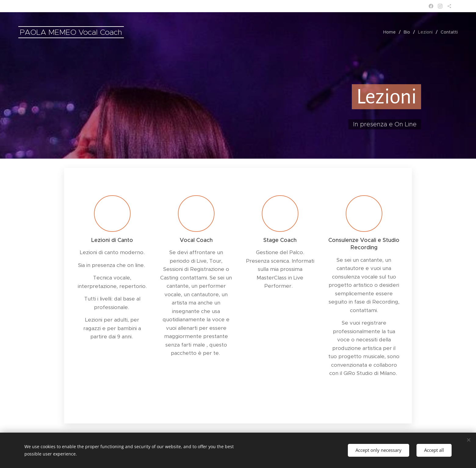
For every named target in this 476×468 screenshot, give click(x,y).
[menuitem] (391, 32)
